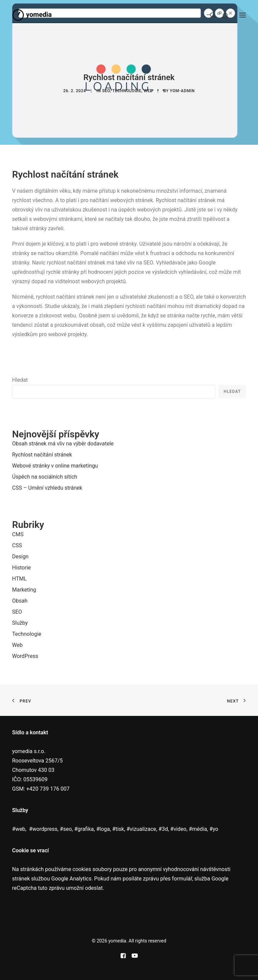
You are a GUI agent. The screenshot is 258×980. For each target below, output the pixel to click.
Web (148, 91)
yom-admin (182, 91)
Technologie (127, 91)
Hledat (20, 380)
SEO (106, 91)
